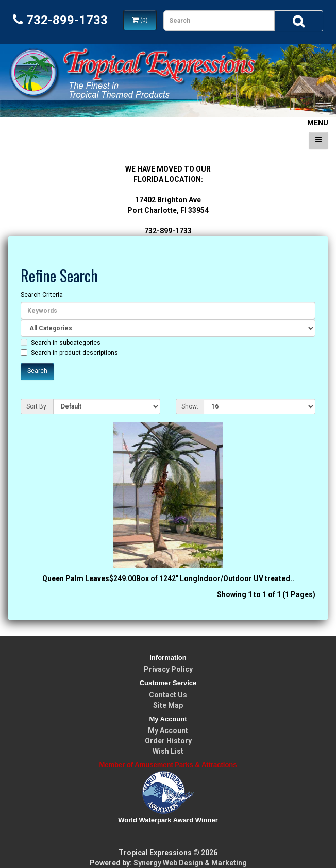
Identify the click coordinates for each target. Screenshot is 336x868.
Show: (190, 406)
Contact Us (168, 695)
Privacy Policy (168, 669)
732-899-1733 (60, 20)
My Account (168, 730)
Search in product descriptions (69, 353)
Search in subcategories (61, 343)
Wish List (168, 751)
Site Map (168, 705)
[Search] (299, 21)
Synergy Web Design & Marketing (190, 863)
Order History (168, 741)
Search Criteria (42, 295)
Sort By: (37, 406)
